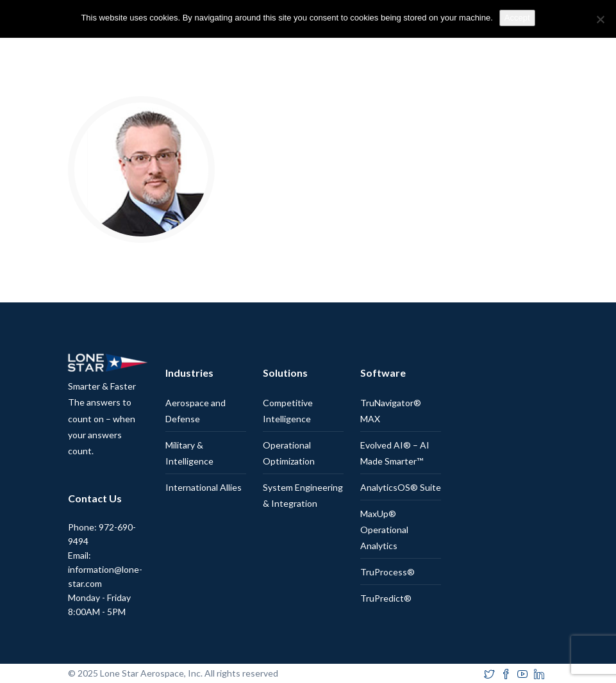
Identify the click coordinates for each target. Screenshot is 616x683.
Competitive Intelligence (288, 411)
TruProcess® (387, 572)
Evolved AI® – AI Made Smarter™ (395, 453)
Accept (517, 18)
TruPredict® (386, 598)
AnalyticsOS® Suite (401, 487)
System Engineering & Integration (303, 495)
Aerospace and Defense (196, 411)
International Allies (204, 487)
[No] (600, 19)
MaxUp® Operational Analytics (384, 530)
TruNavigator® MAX (391, 411)
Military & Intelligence (189, 453)
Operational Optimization (289, 453)
